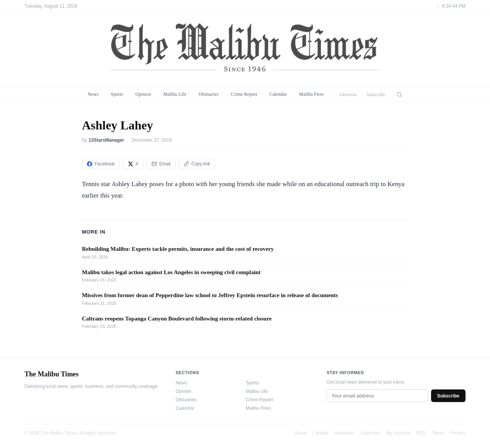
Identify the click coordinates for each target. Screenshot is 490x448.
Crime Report (244, 94)
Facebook (101, 164)
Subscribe (376, 95)
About (300, 433)
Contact (321, 433)
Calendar (278, 94)
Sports (117, 94)
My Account (398, 433)
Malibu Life (175, 94)
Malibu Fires (311, 94)
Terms (438, 433)
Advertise (348, 95)
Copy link (197, 164)
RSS (421, 433)
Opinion (143, 94)
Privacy (458, 433)
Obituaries (209, 94)
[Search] (399, 95)
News (93, 94)
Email (161, 164)
